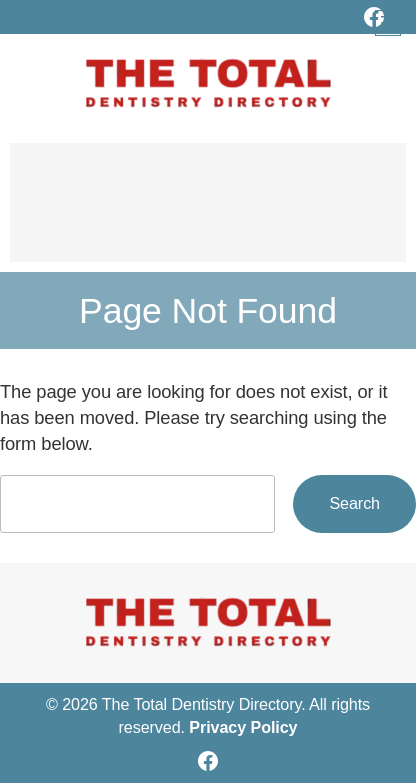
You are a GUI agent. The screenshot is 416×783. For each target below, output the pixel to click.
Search (354, 503)
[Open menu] (388, 23)
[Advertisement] (208, 212)
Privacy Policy (243, 727)
